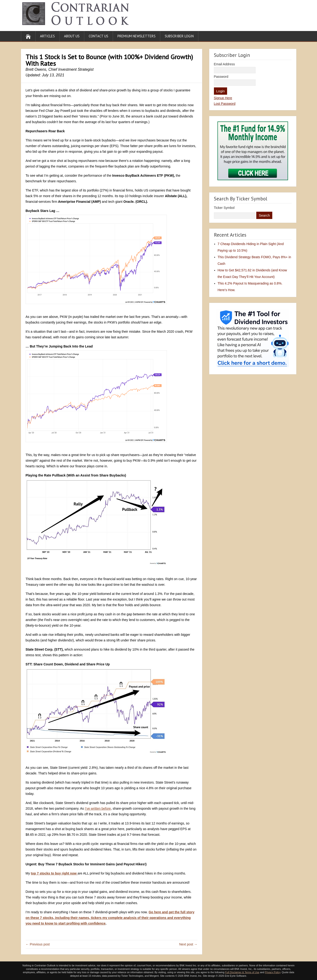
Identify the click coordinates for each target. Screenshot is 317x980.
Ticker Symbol (224, 208)
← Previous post (38, 944)
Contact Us (98, 36)
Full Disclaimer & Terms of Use (242, 972)
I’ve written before (98, 808)
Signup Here (223, 98)
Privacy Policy (273, 972)
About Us (72, 36)
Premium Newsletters (136, 36)
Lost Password (225, 104)
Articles (47, 36)
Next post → (188, 944)
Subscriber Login (179, 36)
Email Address (224, 64)
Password (221, 77)
